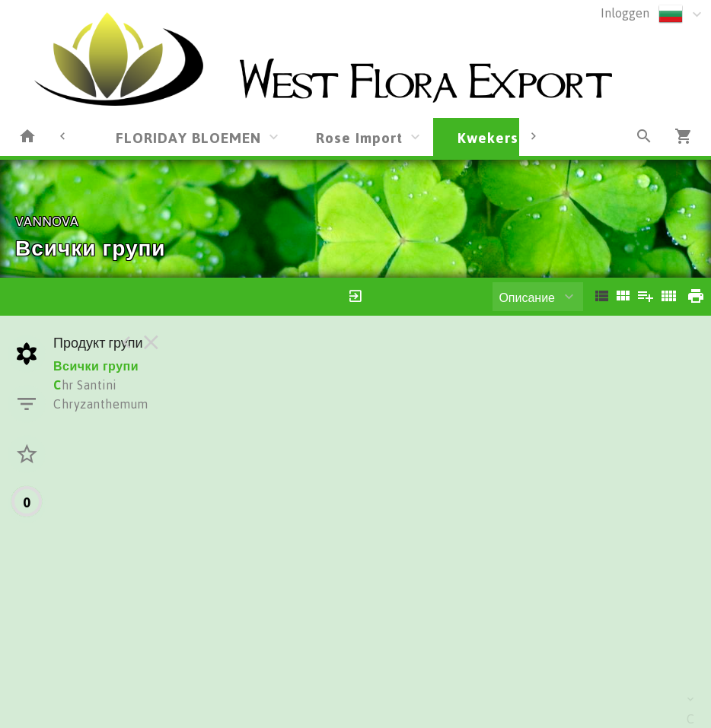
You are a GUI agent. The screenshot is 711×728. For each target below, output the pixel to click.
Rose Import (359, 137)
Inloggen (625, 13)
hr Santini (85, 385)
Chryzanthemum (101, 404)
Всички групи (96, 366)
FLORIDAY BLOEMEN (188, 137)
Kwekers (488, 137)
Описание (527, 297)
